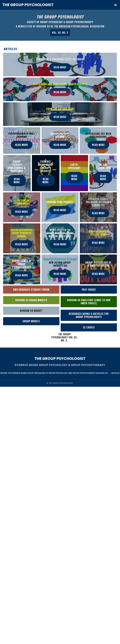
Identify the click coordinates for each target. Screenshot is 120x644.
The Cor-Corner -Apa (103, 166)
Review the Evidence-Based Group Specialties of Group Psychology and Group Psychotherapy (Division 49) (54, 374)
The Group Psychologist (28, 5)
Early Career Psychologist (22, 202)
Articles (115, 374)
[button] (115, 5)
